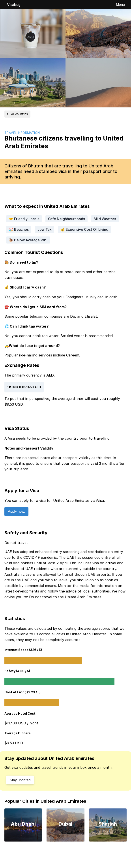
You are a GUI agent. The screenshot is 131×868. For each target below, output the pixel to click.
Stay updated (20, 780)
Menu (120, 5)
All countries (17, 114)
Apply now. (16, 511)
